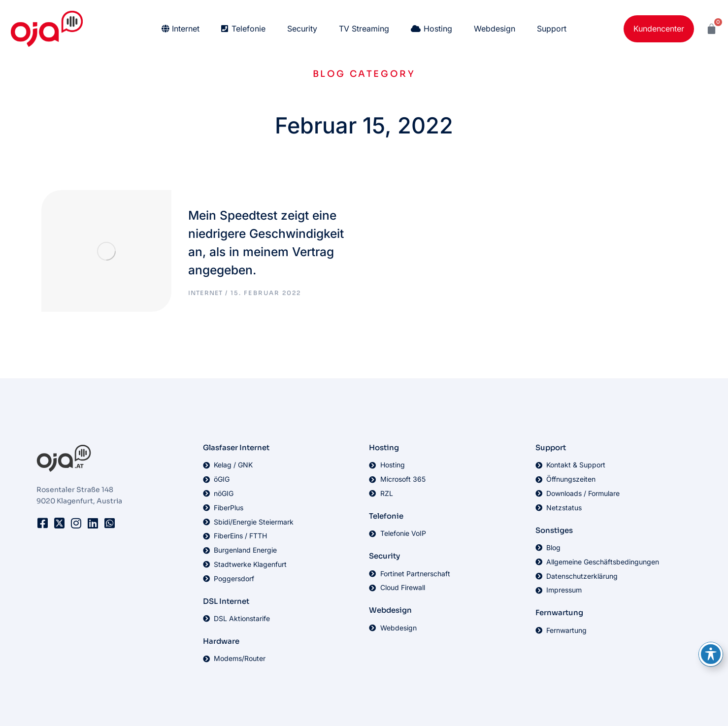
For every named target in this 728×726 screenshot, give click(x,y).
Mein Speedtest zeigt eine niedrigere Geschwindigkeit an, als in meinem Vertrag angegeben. (251, 230)
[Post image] (91, 239)
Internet (179, 280)
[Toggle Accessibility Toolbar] (711, 654)
